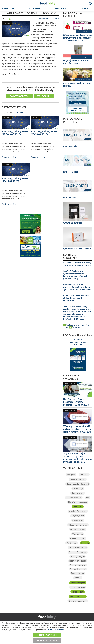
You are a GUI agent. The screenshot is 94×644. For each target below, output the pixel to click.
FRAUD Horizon (71, 146)
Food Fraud (78, 507)
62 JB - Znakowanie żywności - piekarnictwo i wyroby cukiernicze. (77, 298)
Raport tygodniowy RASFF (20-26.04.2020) (44, 133)
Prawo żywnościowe (78, 548)
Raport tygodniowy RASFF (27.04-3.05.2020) (15, 133)
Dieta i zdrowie (78, 493)
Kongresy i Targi (78, 516)
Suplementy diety (78, 587)
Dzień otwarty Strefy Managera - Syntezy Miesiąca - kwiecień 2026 (76, 402)
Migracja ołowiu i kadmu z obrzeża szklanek (76, 62)
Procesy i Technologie (78, 552)
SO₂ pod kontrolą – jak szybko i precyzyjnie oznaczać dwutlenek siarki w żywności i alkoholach (77, 458)
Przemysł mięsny (78, 557)
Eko (88, 498)
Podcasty (85, 543)
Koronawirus (78, 520)
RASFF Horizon (71, 172)
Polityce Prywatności (56, 630)
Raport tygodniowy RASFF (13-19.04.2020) (15, 180)
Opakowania (78, 534)
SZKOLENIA (60, 9)
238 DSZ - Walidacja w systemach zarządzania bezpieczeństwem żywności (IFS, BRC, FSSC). (76, 275)
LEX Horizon (69, 197)
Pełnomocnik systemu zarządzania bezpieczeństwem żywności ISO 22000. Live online (78, 287)
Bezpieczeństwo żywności (78, 484)
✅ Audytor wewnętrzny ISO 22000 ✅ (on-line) (76, 326)
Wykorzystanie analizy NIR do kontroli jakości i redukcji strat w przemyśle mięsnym (77, 429)
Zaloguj (43, 96)
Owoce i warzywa (78, 538)
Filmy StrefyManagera (78, 502)
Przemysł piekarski (78, 569)
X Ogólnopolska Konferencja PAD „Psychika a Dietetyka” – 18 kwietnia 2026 (78, 38)
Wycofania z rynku (78, 596)
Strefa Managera (78, 583)
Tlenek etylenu (78, 592)
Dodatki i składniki (74, 498)
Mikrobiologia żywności (78, 525)
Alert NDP (84, 474)
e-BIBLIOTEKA (9, 9)
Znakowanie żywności (78, 601)
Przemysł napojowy (78, 565)
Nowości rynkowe (78, 529)
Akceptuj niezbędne (46, 640)
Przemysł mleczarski (78, 561)
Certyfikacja (78, 489)
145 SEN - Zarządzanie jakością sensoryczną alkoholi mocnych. (77, 264)
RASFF (20, 112)
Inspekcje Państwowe (78, 511)
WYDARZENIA (35, 9)
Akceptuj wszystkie (46, 635)
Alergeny (71, 474)
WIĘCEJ (85, 9)
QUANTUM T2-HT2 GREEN (77, 248)
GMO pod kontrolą (73, 223)
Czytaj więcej (8, 157)
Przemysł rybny (78, 573)
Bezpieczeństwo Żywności (49, 19)
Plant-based (71, 543)
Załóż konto (19, 96)
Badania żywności (78, 479)
